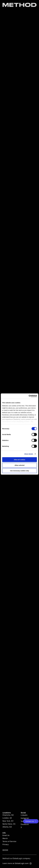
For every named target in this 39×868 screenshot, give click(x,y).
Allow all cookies (19, 460)
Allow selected (19, 465)
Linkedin (24, 815)
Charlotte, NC (8, 815)
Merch (5, 838)
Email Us (6, 835)
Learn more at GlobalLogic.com (17, 863)
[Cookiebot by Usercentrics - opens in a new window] (29, 396)
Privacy (6, 845)
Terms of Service (9, 842)
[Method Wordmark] (20, 5)
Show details (29, 454)
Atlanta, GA (7, 827)
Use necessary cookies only (19, 471)
